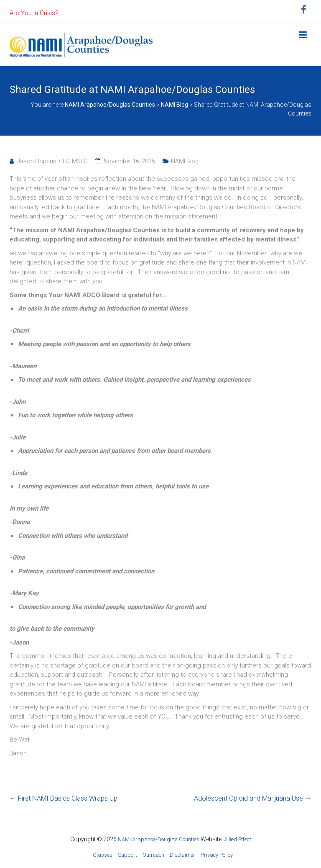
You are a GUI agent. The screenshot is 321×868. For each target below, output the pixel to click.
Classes (103, 855)
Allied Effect (238, 839)
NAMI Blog (185, 161)
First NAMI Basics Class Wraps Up (64, 798)
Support (127, 855)
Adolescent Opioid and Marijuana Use (253, 798)
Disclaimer (182, 855)
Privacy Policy (217, 855)
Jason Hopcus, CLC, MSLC (52, 161)
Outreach (153, 855)
